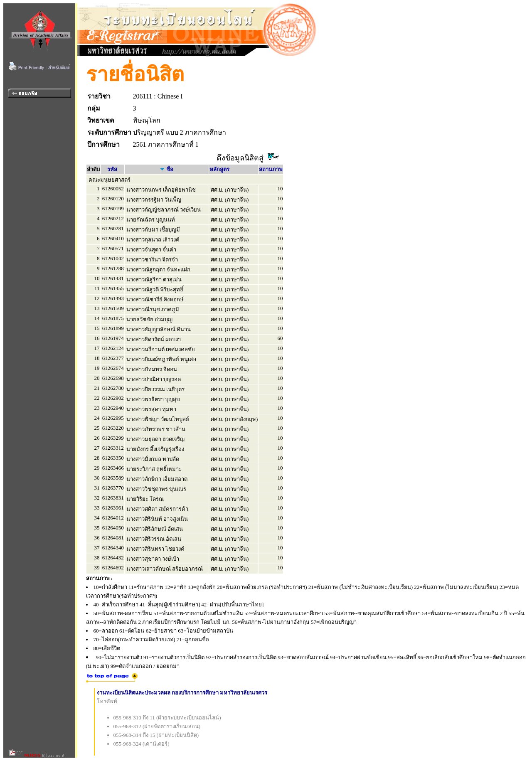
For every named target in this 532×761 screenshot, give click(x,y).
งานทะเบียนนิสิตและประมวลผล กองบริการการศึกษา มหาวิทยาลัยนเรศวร (182, 693)
